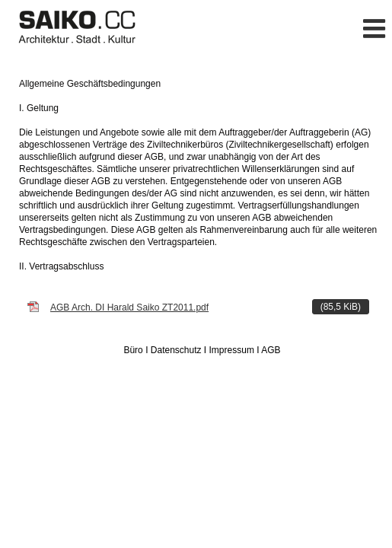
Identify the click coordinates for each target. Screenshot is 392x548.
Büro (133, 350)
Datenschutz (176, 350)
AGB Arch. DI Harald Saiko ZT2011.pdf (210, 307)
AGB (271, 350)
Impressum (232, 350)
